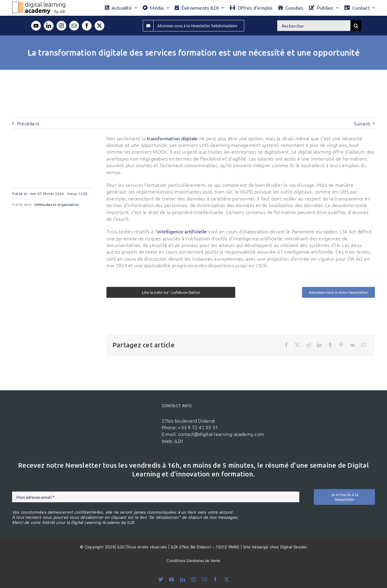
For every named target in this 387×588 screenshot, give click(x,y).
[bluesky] (161, 580)
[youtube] (36, 26)
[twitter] (99, 26)
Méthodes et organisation (57, 204)
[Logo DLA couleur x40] (39, 4)
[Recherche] (356, 26)
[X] (297, 345)
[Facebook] (286, 345)
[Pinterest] (341, 345)
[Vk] (352, 345)
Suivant (362, 123)
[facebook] (87, 26)
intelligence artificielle (182, 231)
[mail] (74, 26)
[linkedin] (49, 26)
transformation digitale (172, 138)
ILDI (179, 441)
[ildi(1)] (129, 415)
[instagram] (61, 26)
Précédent (28, 123)
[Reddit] (308, 345)
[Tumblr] (330, 345)
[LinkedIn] (319, 345)
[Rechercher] (314, 26)
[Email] (363, 345)
